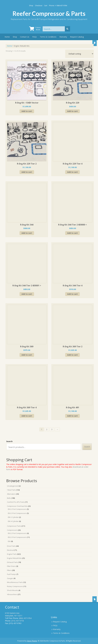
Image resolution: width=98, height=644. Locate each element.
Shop (31, 5)
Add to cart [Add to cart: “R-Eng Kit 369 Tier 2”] (72, 355)
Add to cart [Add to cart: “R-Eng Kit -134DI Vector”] (27, 111)
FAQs (35, 37)
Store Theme (32, 641)
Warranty (63, 37)
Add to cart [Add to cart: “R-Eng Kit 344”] (27, 233)
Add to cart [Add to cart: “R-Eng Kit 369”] (27, 355)
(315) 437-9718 (17, 621)
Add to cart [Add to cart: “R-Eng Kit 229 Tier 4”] (72, 172)
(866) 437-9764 (25, 618)
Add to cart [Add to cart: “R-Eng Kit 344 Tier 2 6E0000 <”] (72, 233)
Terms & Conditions (48, 37)
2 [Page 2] (47, 429)
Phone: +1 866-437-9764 (58, 5)
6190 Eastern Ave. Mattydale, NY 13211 (14, 614)
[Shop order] (79, 54)
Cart (46, 5)
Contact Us (25, 37)
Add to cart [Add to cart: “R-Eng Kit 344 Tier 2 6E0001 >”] (27, 294)
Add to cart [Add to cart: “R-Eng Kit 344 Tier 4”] (72, 294)
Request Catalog (77, 37)
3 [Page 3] (52, 429)
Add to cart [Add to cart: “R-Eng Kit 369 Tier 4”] (27, 416)
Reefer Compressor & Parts (49, 14)
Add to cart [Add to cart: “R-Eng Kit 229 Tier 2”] (27, 172)
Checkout (39, 5)
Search (9, 441)
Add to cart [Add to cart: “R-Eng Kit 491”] (72, 416)
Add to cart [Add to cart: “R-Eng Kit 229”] (72, 111)
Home (7, 37)
